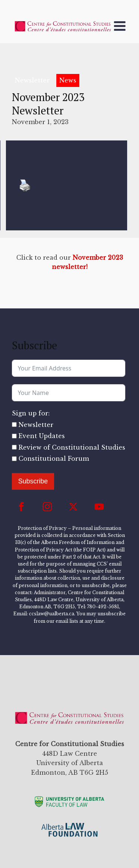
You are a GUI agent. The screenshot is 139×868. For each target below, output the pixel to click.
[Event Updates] (14, 436)
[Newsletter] (14, 425)
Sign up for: (31, 413)
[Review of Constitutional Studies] (14, 447)
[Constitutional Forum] (14, 459)
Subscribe (33, 481)
